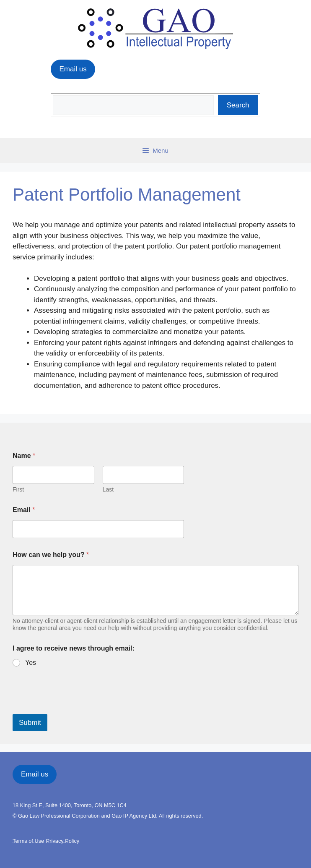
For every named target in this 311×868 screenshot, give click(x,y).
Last (108, 489)
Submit (30, 723)
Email (24, 510)
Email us (73, 69)
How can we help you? (51, 555)
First (18, 489)
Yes (31, 663)
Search (238, 105)
